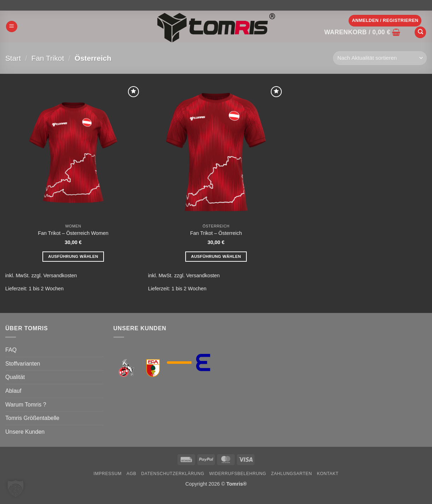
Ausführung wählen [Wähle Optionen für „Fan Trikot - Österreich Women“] (73, 256)
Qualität (15, 377)
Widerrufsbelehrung (238, 474)
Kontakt (328, 474)
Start (13, 58)
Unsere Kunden (25, 432)
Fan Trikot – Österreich (216, 233)
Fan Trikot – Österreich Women (73, 233)
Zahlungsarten (292, 474)
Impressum (107, 474)
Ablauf (13, 391)
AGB (132, 474)
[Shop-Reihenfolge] (380, 58)
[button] (12, 27)
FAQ (11, 350)
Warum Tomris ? (26, 405)
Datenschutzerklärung (173, 474)
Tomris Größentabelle (32, 418)
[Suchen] (420, 32)
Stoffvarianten (23, 364)
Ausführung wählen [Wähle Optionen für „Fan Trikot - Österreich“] (216, 256)
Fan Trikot (48, 58)
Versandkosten (60, 275)
